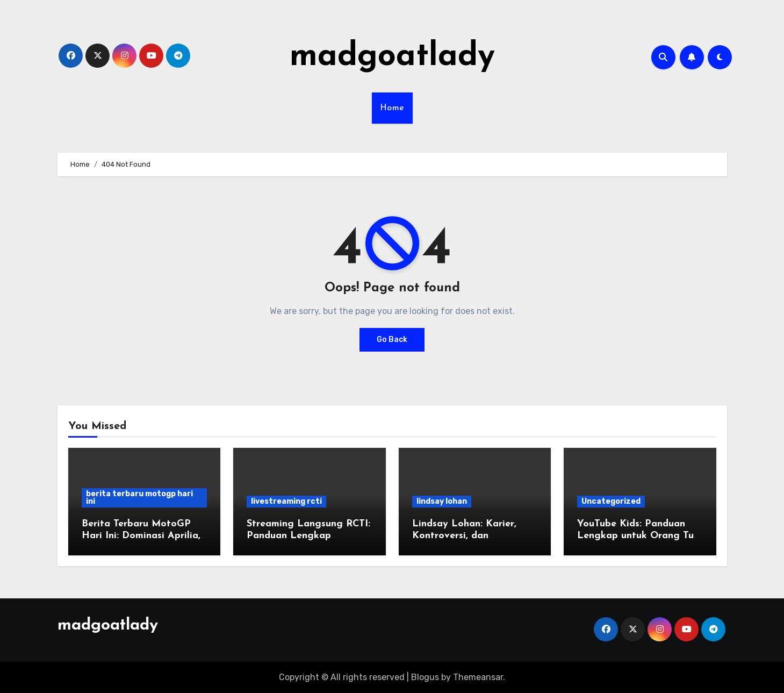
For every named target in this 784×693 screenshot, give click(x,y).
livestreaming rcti (286, 501)
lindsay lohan (442, 501)
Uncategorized (611, 501)
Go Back (392, 340)
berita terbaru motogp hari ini (139, 498)
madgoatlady (392, 57)
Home (392, 108)
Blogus (425, 677)
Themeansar (478, 677)
